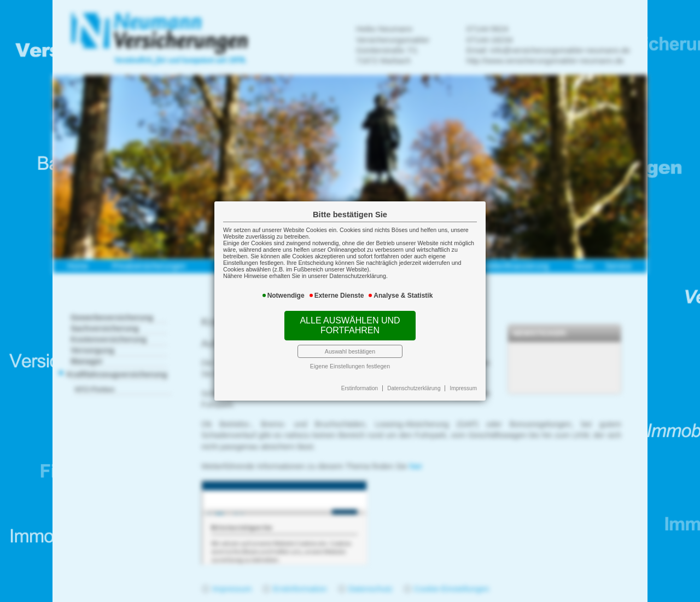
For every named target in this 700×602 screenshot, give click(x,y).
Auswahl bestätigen (350, 351)
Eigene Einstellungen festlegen (350, 366)
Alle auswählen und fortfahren (350, 325)
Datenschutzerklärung (414, 388)
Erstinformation (360, 388)
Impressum (463, 388)
